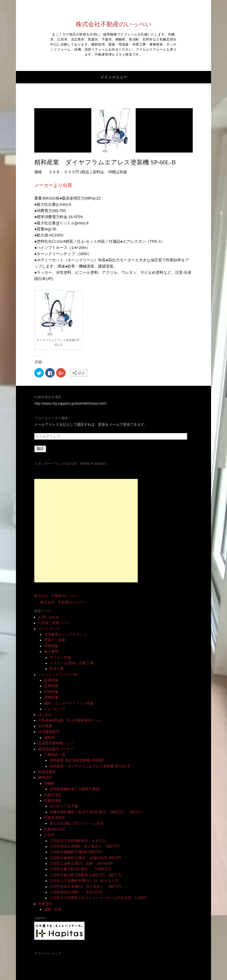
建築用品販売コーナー (56, 749)
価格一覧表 (53, 909)
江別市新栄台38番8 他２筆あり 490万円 (86, 846)
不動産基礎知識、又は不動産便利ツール (70, 720)
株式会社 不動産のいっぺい (56, 596)
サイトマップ (49, 629)
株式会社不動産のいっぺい (114, 24)
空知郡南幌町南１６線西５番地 (74, 789)
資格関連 (51, 697)
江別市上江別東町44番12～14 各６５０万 (84, 881)
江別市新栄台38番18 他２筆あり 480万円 (85, 887)
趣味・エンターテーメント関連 (69, 703)
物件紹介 (45, 777)
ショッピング (55, 709)
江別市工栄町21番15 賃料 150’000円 (81, 864)
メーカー (44, 185)
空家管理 (45, 904)
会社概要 (45, 726)
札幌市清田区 (55, 818)
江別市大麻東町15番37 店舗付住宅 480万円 (85, 858)
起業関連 (51, 680)
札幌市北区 (53, 795)
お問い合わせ (49, 617)
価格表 (49, 738)
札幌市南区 (53, 801)
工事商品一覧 (55, 755)
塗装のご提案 (55, 640)
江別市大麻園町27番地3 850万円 (76, 852)
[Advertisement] (86, 531)
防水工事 (57, 669)
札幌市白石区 (55, 829)
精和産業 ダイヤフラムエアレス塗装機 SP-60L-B (90, 766)
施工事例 (51, 652)
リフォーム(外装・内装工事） (73, 663)
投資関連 (51, 692)
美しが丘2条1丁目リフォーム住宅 (76, 823)
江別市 (49, 835)
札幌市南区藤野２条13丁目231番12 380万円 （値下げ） (97, 812)
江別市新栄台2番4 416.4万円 (76, 892)
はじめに (45, 715)
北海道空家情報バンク (56, 743)
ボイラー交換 (60, 657)
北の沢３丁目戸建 (64, 806)
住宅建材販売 (49, 732)
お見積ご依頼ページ (54, 623)
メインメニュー (114, 77)
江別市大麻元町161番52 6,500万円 (80, 869)
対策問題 (51, 646)
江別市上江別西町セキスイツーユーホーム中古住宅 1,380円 (98, 898)
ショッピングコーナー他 (58, 675)
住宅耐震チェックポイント (65, 634)
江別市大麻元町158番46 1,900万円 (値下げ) (86, 875)
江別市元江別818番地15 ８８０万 (78, 841)
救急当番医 (47, 772)
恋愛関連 (51, 686)
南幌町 (49, 783)
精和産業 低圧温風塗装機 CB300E (77, 760)
